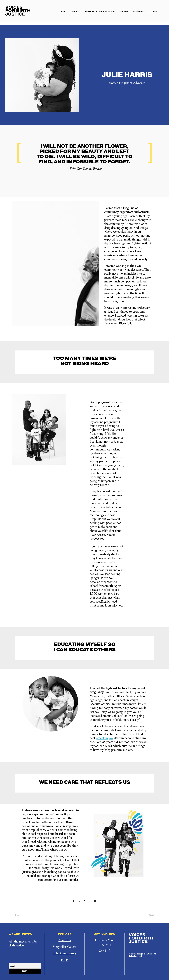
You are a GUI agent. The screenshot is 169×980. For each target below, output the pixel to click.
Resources (139, 12)
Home (63, 12)
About (154, 12)
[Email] (25, 966)
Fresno (124, 12)
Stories (75, 12)
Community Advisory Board (99, 12)
